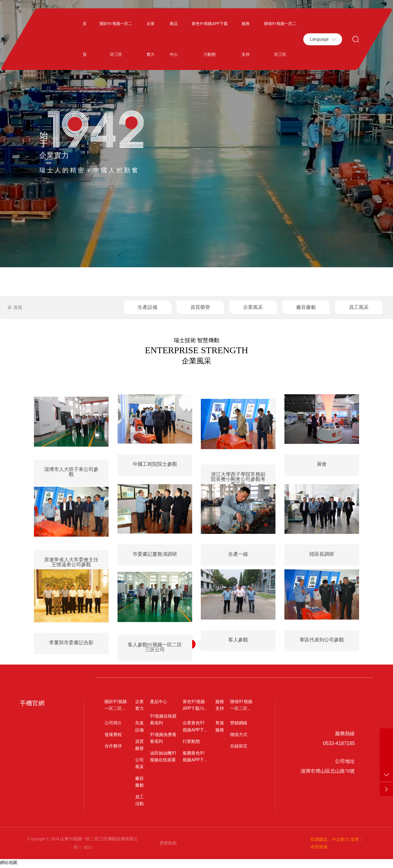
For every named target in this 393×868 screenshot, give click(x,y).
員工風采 (359, 307)
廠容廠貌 (306, 307)
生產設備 (147, 307)
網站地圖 (9, 864)
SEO (87, 849)
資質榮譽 (200, 307)
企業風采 (253, 307)
